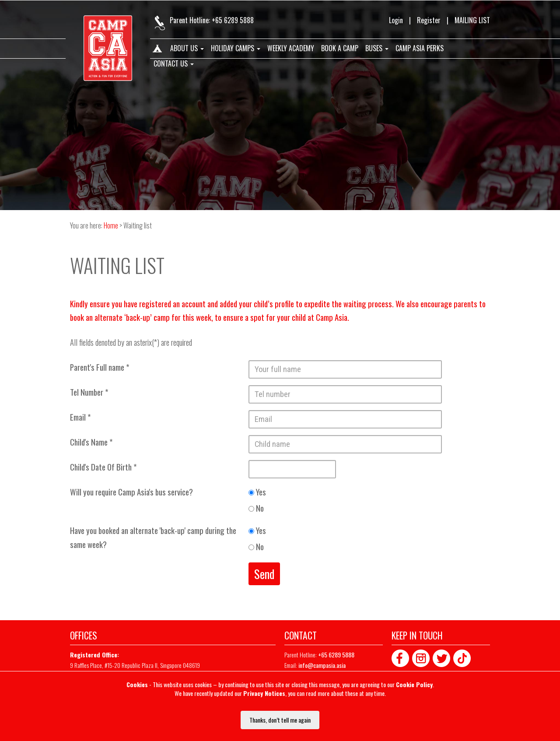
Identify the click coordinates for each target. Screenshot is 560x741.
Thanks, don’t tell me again (280, 720)
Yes (257, 492)
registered (155, 304)
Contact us (174, 64)
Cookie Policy (414, 684)
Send (264, 574)
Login (396, 20)
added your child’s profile (257, 304)
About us (187, 49)
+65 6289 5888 (233, 20)
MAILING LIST (472, 20)
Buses (377, 49)
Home (157, 50)
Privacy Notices (264, 693)
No (256, 508)
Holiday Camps (236, 49)
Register (429, 20)
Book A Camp (340, 49)
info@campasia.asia (322, 665)
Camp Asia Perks (420, 49)
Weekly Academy (291, 49)
